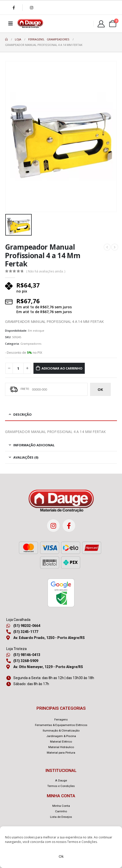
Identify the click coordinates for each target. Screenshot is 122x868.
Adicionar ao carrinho (62, 368)
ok (100, 389)
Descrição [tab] (23, 414)
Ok (61, 856)
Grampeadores (31, 344)
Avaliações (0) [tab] (26, 457)
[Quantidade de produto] (18, 368)
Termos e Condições (82, 842)
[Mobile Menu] (11, 24)
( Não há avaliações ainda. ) (46, 271)
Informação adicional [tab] (34, 445)
